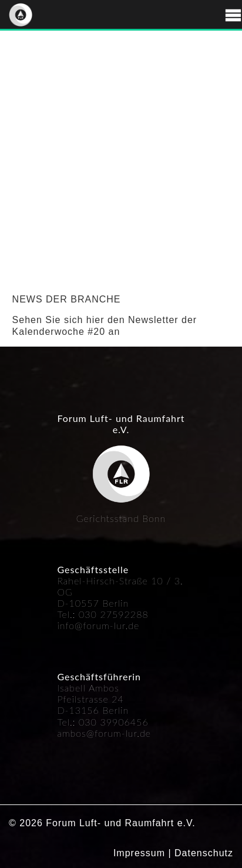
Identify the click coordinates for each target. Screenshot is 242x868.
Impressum (139, 853)
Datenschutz (204, 853)
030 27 (95, 614)
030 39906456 (114, 722)
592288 (130, 614)
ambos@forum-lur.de (104, 733)
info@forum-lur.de (98, 625)
